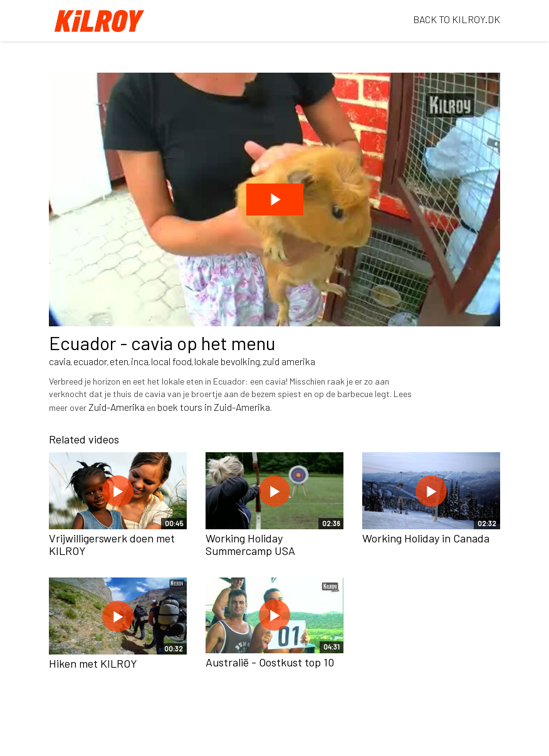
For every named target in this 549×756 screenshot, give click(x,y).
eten (119, 361)
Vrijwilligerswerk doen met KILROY (112, 544)
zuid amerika (289, 361)
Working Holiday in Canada (426, 538)
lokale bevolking (227, 361)
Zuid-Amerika (117, 407)
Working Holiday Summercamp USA (250, 544)
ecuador (90, 361)
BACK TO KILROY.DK (457, 19)
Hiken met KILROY (93, 663)
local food (171, 361)
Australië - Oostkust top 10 (270, 662)
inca (140, 361)
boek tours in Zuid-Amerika (214, 407)
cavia (60, 361)
